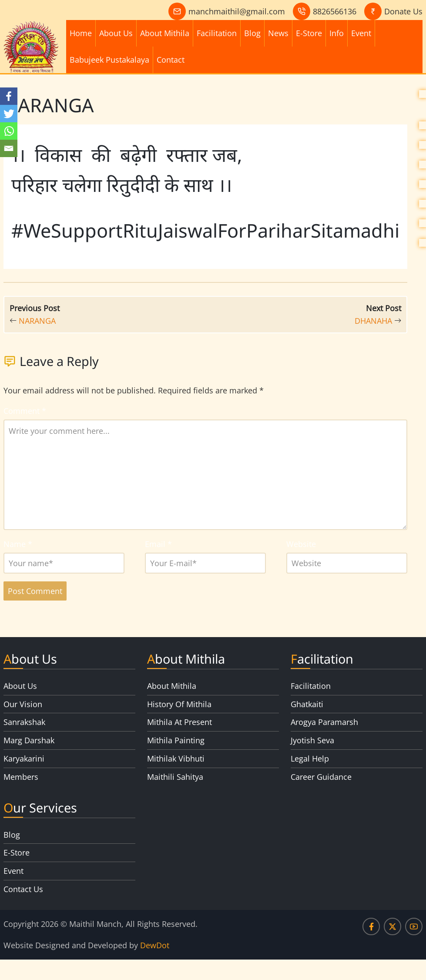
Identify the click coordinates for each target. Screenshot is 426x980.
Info (337, 33)
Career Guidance (321, 777)
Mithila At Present (179, 722)
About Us (116, 33)
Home (81, 33)
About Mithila (165, 33)
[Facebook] (9, 96)
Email (158, 544)
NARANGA (37, 321)
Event (361, 33)
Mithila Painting (176, 740)
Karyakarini (24, 758)
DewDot (155, 945)
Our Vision (23, 704)
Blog (252, 33)
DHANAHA (373, 321)
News (278, 33)
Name (18, 544)
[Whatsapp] (9, 131)
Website (301, 544)
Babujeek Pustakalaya (109, 60)
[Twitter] (9, 114)
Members (21, 777)
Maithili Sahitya (175, 777)
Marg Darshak (29, 740)
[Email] (9, 148)
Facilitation (217, 33)
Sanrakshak (24, 722)
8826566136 (335, 11)
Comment (25, 411)
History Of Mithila (179, 704)
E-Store (309, 33)
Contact (171, 60)
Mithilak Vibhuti (176, 758)
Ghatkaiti (307, 704)
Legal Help (310, 758)
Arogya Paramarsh (324, 722)
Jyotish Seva (312, 740)
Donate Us (403, 11)
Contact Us (23, 889)
